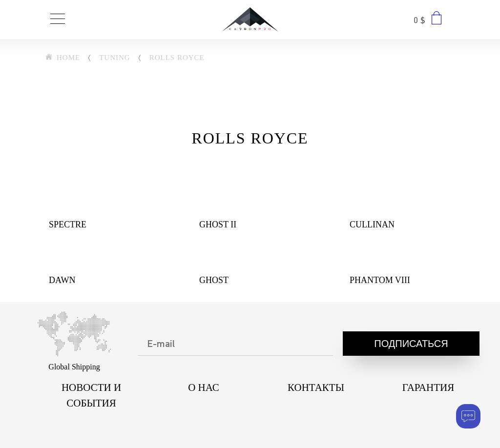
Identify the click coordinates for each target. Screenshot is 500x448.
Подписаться (411, 345)
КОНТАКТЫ (316, 387)
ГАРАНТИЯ (428, 387)
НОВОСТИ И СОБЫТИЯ (91, 395)
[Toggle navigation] (58, 20)
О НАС (204, 387)
